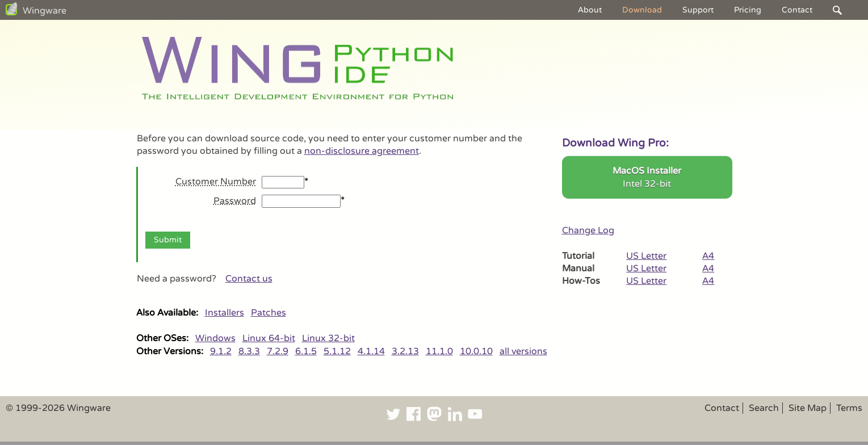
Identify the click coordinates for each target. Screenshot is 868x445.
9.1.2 (221, 351)
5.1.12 (337, 351)
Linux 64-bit (269, 338)
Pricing (748, 10)
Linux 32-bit (328, 338)
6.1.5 (306, 351)
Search (764, 408)
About (590, 10)
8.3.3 (249, 351)
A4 (708, 256)
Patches (269, 313)
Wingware (45, 11)
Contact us (249, 279)
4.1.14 (371, 351)
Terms (849, 408)
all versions (523, 351)
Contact (797, 10)
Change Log (588, 230)
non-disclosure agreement (362, 151)
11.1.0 (439, 351)
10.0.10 (476, 351)
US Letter (646, 256)
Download (642, 10)
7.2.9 (278, 351)
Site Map (808, 408)
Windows (215, 338)
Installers (225, 313)
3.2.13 (405, 351)
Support (698, 10)
